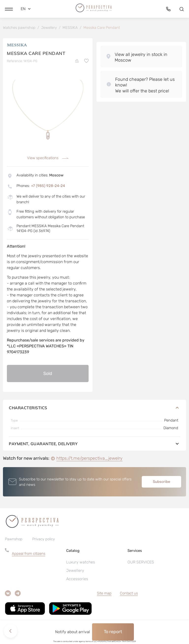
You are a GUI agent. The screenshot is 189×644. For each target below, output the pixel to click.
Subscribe (161, 482)
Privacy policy (44, 539)
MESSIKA (17, 45)
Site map (104, 593)
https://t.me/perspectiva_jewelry (89, 458)
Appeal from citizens (29, 554)
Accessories (77, 579)
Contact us (129, 593)
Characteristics (94, 408)
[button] (9, 9)
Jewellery (75, 571)
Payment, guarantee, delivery (94, 444)
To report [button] (113, 632)
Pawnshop (14, 539)
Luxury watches (81, 562)
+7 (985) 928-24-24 (48, 186)
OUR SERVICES (141, 562)
